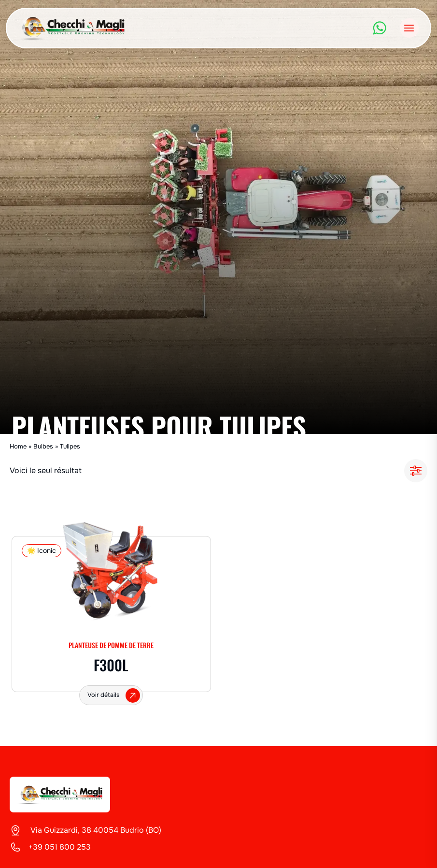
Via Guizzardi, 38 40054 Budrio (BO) (95, 830)
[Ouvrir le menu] (409, 28)
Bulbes (43, 446)
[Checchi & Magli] (60, 794)
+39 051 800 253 (60, 847)
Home (18, 446)
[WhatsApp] (380, 28)
